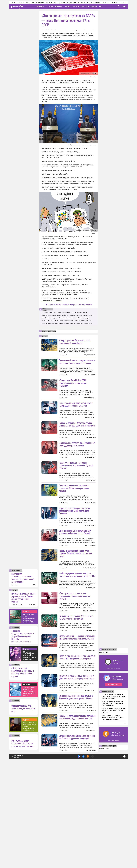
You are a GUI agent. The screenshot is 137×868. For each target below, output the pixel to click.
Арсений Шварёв (90, 559)
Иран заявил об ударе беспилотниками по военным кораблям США (29, 720)
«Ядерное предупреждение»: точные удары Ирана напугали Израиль (23, 736)
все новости (15, 686)
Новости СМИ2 (105, 754)
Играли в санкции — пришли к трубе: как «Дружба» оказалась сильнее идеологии (77, 705)
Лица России (78, 6)
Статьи (50, 6)
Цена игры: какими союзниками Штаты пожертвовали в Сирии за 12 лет (76, 421)
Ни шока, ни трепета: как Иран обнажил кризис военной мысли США (76, 685)
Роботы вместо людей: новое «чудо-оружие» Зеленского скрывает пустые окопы (75, 604)
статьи (45, 336)
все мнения (32, 706)
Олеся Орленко (91, 852)
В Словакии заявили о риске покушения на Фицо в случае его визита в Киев (29, 757)
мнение (15, 692)
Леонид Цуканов (90, 434)
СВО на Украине (51, 3)
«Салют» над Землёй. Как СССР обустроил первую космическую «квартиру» (73, 383)
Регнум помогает (94, 6)
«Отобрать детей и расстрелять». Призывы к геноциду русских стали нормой (23, 774)
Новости (41, 6)
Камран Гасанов (90, 474)
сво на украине (108, 793)
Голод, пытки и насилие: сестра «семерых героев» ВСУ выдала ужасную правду (77, 742)
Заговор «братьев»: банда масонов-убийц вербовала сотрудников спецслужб (77, 839)
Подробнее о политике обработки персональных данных (96, 857)
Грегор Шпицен (91, 795)
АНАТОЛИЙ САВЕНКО (17, 706)
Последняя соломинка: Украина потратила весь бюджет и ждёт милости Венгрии (77, 819)
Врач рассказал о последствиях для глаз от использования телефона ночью (29, 828)
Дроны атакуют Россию (35, 3)
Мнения (59, 6)
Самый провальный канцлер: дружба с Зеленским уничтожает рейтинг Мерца (76, 782)
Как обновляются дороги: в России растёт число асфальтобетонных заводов (66, 318)
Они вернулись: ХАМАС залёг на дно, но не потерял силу (23, 810)
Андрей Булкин (91, 454)
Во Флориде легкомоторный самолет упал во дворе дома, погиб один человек (23, 679)
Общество (26, 750)
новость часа (17, 672)
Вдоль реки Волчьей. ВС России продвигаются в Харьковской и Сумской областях (76, 499)
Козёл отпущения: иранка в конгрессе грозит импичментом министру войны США (77, 625)
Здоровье (26, 821)
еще (125, 825)
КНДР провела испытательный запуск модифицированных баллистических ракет (67, 323)
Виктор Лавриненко (89, 678)
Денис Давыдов (91, 832)
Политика (26, 713)
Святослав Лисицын (89, 619)
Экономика (26, 786)
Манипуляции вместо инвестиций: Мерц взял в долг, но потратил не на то (23, 845)
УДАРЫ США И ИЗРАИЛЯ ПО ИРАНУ (21, 744)
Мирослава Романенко (49, 30)
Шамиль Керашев (90, 375)
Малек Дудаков (91, 639)
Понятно (120, 857)
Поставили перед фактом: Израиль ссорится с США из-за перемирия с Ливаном (74, 522)
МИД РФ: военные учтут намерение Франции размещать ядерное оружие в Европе (67, 315)
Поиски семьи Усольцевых (69, 3)
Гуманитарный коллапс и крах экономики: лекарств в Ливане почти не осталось (77, 362)
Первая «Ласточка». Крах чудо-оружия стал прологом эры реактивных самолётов (77, 441)
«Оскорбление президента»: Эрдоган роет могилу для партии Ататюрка (77, 461)
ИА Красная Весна (64, 82)
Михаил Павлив (91, 718)
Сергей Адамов (91, 514)
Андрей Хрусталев (90, 355)
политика (16, 729)
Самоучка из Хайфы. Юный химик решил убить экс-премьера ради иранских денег (77, 762)
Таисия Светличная (90, 755)
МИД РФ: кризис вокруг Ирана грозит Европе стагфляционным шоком (29, 793)
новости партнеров (49, 331)
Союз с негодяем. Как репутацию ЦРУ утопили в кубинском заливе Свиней (75, 583)
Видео (67, 6)
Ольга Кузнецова (90, 596)
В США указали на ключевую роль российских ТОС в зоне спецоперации (64, 313)
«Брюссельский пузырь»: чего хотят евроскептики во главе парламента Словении (74, 544)
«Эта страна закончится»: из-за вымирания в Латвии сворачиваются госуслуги (75, 664)
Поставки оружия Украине (91, 3)
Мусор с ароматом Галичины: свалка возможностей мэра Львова (75, 342)
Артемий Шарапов (90, 398)
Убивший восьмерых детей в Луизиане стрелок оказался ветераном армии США (67, 321)
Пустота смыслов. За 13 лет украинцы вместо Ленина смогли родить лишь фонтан (23, 699)
